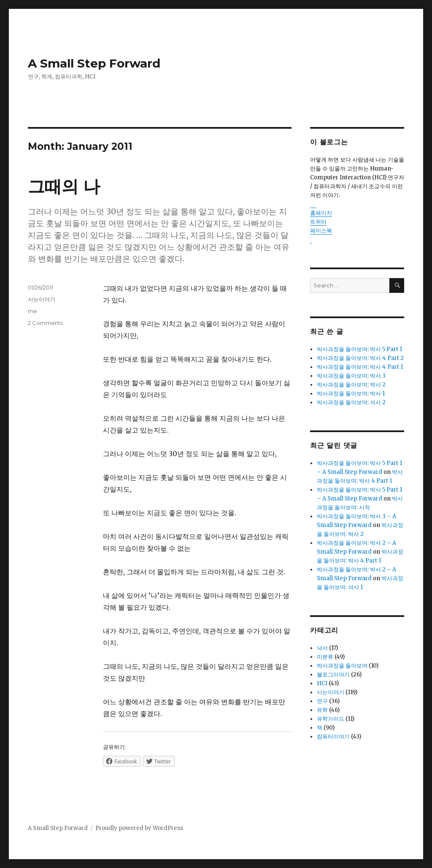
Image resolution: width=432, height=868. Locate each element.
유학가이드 (331, 719)
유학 (322, 710)
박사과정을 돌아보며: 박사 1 (351, 393)
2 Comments (45, 323)
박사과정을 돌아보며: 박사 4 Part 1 (360, 367)
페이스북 (321, 231)
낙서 (322, 648)
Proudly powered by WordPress (139, 828)
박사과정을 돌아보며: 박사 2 (351, 385)
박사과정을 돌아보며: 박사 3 (351, 376)
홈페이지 (321, 213)
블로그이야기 (333, 675)
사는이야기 (42, 299)
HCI (322, 683)
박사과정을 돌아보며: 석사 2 (351, 402)
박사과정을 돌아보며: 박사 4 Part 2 (360, 358)
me (32, 311)
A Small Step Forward (94, 63)
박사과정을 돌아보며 (342, 666)
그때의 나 (64, 186)
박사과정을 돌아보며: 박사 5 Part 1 (359, 349)
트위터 (318, 222)
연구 (322, 701)
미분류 (325, 657)
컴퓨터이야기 (333, 737)
